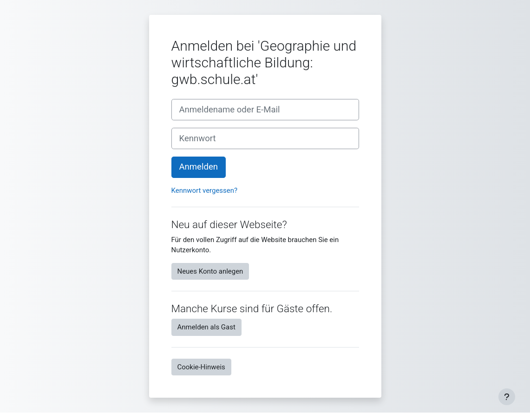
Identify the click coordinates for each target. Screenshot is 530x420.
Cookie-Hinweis (201, 367)
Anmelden (199, 167)
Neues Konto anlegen (210, 271)
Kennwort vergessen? (205, 190)
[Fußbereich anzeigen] (507, 397)
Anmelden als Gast (206, 327)
